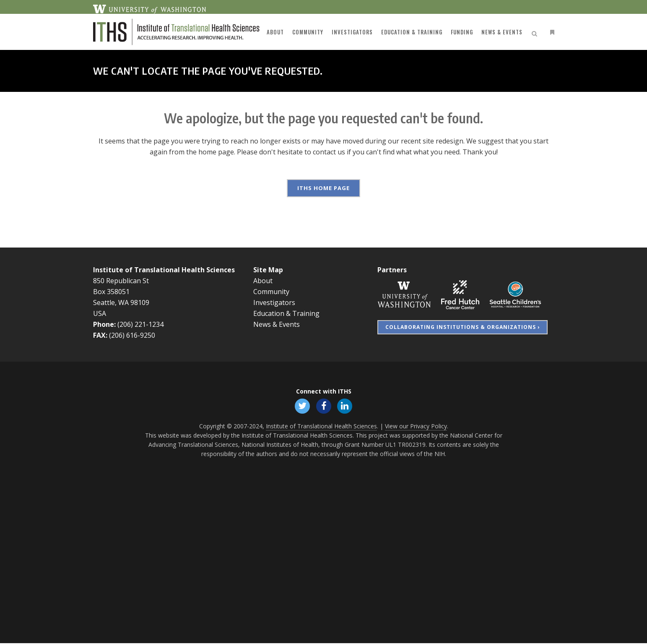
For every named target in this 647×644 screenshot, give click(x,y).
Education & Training (286, 313)
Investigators (274, 302)
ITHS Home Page (323, 188)
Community (271, 292)
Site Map (268, 270)
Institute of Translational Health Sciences (164, 270)
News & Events (277, 324)
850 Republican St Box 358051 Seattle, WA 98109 (121, 292)
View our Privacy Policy (416, 427)
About (263, 281)
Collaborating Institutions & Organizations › (463, 327)
